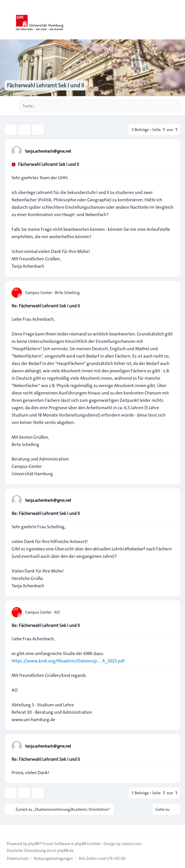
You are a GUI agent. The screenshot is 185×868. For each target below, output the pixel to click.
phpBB (34, 844)
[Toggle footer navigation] (7, 829)
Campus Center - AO (42, 612)
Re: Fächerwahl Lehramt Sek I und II (46, 306)
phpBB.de (65, 850)
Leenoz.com (131, 844)
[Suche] (165, 106)
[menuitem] (18, 858)
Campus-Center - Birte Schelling (52, 293)
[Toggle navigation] (178, 20)
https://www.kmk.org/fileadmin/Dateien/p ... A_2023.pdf (68, 661)
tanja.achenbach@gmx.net (48, 151)
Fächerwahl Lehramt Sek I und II (48, 164)
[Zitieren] (169, 151)
